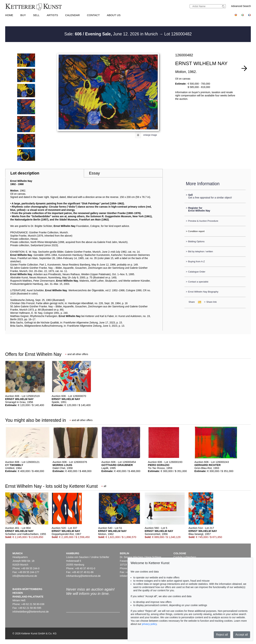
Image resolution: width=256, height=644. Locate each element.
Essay (94, 173)
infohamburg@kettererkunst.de (83, 576)
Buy (23, 15)
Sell (36, 15)
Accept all (242, 635)
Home (9, 15)
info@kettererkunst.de (25, 576)
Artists (52, 15)
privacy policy (149, 624)
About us (114, 15)
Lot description (25, 173)
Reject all (222, 635)
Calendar (72, 15)
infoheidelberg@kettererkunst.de (31, 612)
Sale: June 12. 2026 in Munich (112, 34)
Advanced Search (241, 6)
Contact (93, 15)
